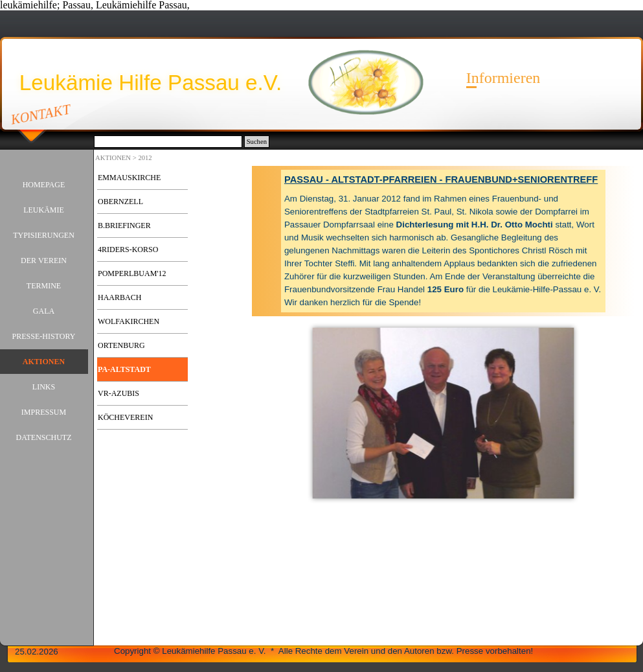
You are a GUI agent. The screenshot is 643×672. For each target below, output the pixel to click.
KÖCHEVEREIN (125, 417)
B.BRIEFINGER (124, 226)
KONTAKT (41, 114)
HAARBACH (119, 297)
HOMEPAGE (44, 185)
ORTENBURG (121, 345)
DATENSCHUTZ (44, 437)
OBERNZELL (120, 202)
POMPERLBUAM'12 (132, 273)
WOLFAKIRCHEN (129, 321)
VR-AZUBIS (118, 393)
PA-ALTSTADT (124, 369)
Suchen (257, 142)
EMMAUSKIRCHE (129, 178)
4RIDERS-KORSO (128, 249)
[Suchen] (168, 142)
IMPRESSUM (44, 412)
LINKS (44, 387)
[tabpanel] (443, 241)
